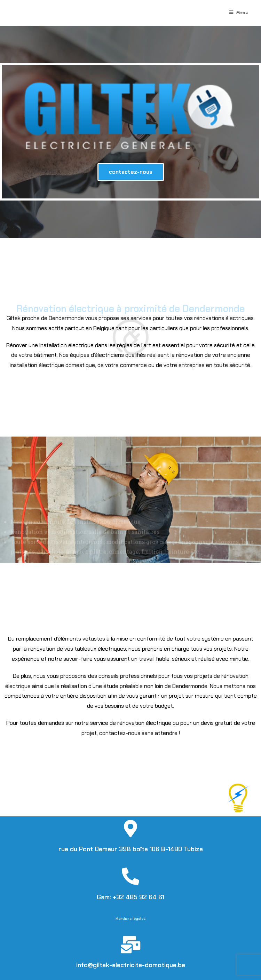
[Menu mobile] (239, 13)
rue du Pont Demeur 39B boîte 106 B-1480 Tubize (131, 849)
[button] (131, 172)
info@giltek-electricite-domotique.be (131, 965)
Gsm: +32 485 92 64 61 (130, 897)
